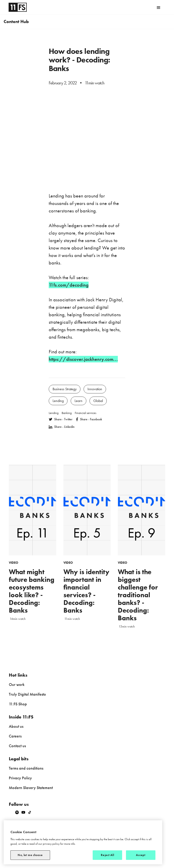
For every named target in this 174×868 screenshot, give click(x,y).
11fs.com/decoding (69, 285)
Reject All (107, 855)
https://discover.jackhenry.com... (83, 359)
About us (16, 726)
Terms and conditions (26, 768)
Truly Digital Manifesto (27, 694)
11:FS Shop (18, 704)
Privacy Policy (20, 778)
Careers (15, 736)
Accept (141, 855)
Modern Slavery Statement (31, 788)
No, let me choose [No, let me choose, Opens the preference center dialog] (30, 855)
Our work (17, 684)
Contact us (17, 746)
